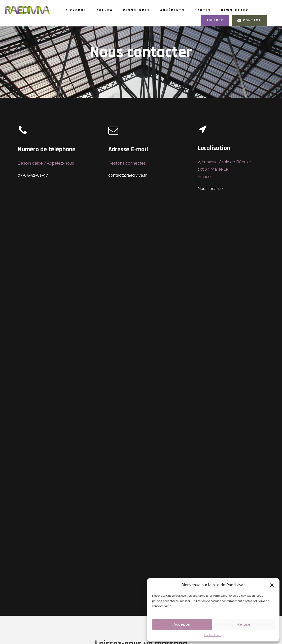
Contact (250, 31)
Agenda (110, 10)
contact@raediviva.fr (127, 186)
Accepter (182, 624)
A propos (78, 10)
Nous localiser (210, 199)
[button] (272, 585)
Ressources (146, 10)
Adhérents (187, 10)
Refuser (244, 624)
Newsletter (86, 21)
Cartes (221, 10)
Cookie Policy (213, 635)
